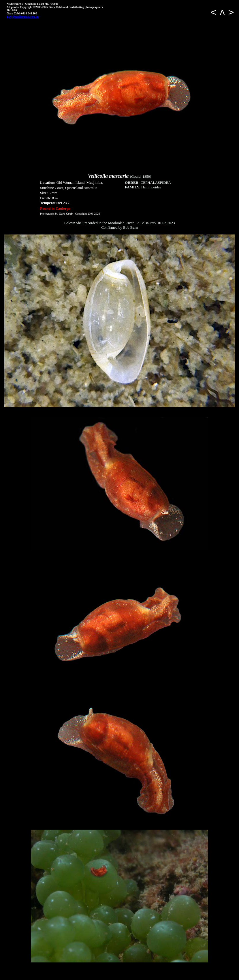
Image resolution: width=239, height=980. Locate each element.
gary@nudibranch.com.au (23, 17)
